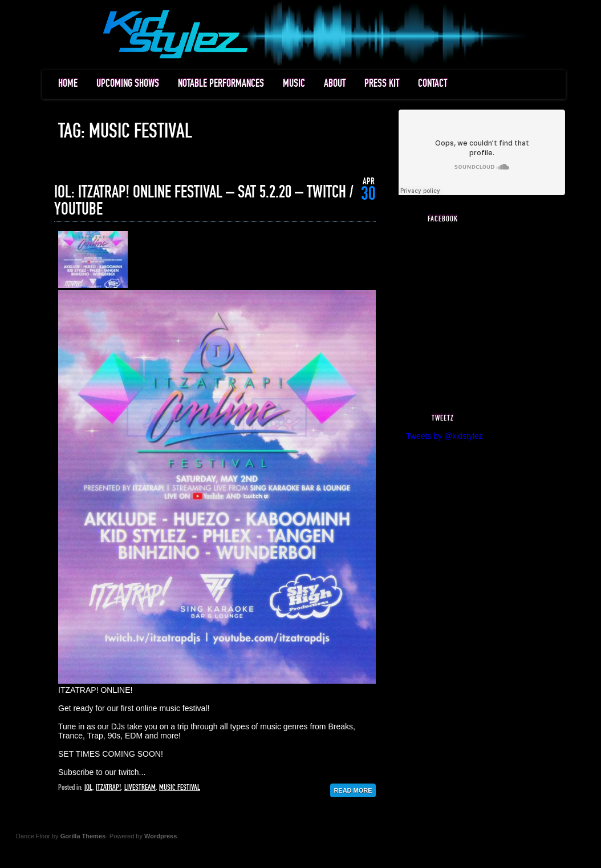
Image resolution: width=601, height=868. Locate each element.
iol (88, 788)
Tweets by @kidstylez (444, 436)
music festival (180, 788)
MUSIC (294, 84)
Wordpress (161, 836)
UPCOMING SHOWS (128, 84)
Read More (353, 790)
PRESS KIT (382, 84)
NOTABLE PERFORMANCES (221, 84)
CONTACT (433, 84)
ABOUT (335, 84)
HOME (68, 84)
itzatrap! (108, 788)
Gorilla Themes (83, 836)
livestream (140, 788)
